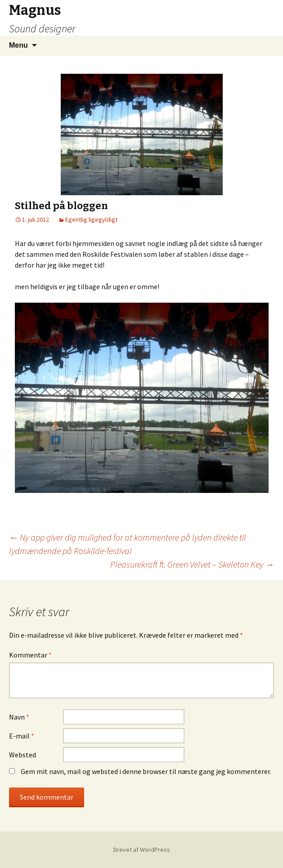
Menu (18, 45)
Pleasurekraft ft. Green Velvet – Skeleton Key (192, 564)
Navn (19, 717)
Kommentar (30, 655)
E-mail (22, 736)
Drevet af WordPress (142, 850)
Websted (22, 755)
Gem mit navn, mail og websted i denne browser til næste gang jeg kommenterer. (146, 771)
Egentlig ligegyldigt (91, 219)
